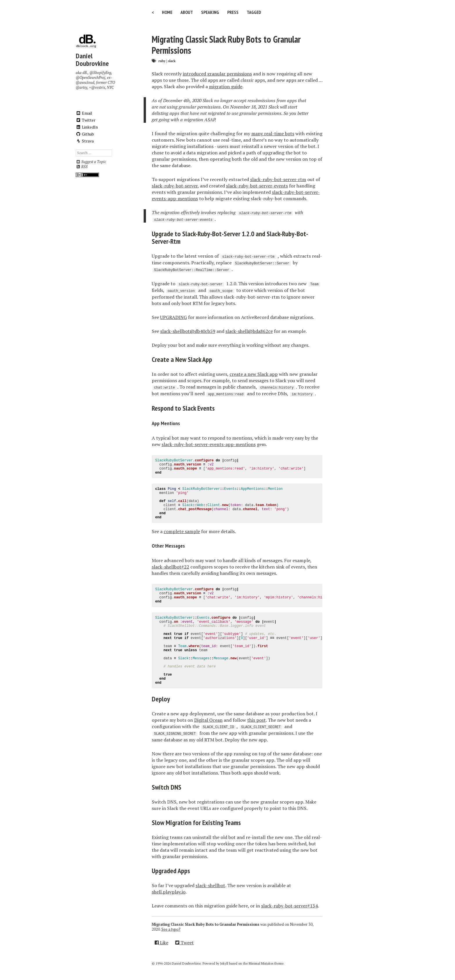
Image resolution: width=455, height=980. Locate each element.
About (187, 12)
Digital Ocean (208, 720)
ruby (162, 61)
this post (257, 720)
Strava (85, 141)
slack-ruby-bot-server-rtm (278, 179)
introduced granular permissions (217, 74)
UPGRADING (174, 317)
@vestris (98, 87)
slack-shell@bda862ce (249, 331)
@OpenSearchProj (91, 78)
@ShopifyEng (100, 73)
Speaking (210, 12)
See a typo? (171, 929)
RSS (82, 167)
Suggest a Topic (91, 162)
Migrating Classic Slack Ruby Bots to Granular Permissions (226, 45)
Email (84, 113)
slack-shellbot (210, 885)
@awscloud (85, 83)
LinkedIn (87, 127)
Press (233, 12)
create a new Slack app (254, 374)
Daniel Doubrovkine (92, 60)
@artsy (82, 87)
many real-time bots (273, 133)
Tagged (254, 12)
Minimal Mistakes (261, 963)
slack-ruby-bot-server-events (257, 186)
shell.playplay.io (169, 892)
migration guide (226, 86)
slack (172, 61)
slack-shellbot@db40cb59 (188, 331)
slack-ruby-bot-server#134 (289, 906)
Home (167, 12)
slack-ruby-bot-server (175, 186)
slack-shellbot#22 (170, 567)
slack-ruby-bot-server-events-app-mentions (209, 444)
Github (85, 134)
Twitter (86, 120)
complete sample (182, 531)
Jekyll (224, 963)
